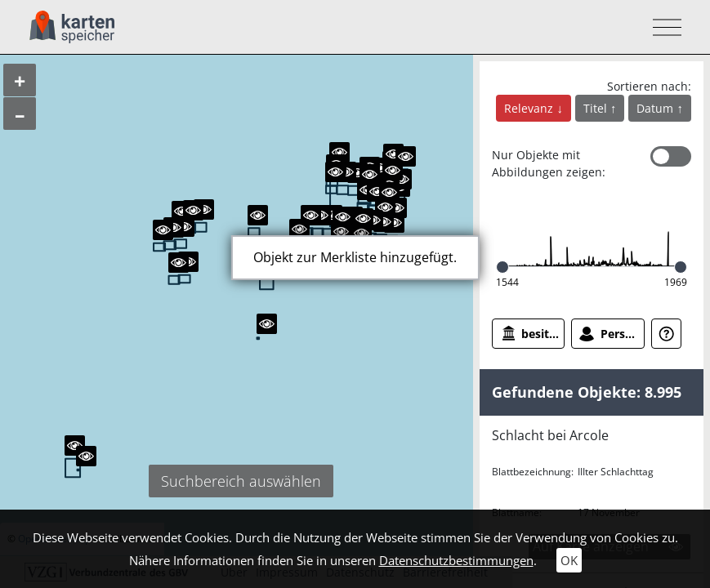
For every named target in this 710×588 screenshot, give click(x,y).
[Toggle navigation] (662, 27)
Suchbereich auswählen (241, 481)
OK (569, 560)
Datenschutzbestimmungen (456, 560)
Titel (597, 108)
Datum (656, 108)
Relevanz (530, 108)
